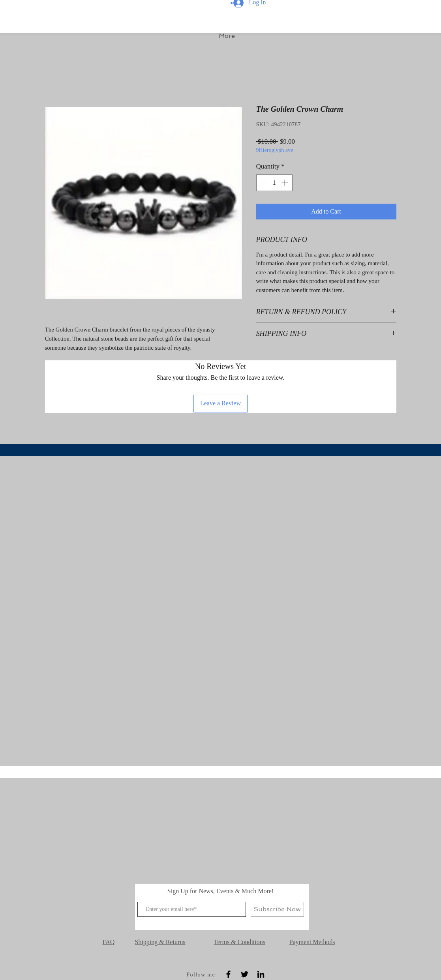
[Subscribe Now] (277, 909)
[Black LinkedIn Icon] (261, 974)
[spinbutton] (274, 183)
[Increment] (285, 183)
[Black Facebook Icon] (228, 974)
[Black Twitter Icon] (245, 974)
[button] (232, 3)
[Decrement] (263, 183)
